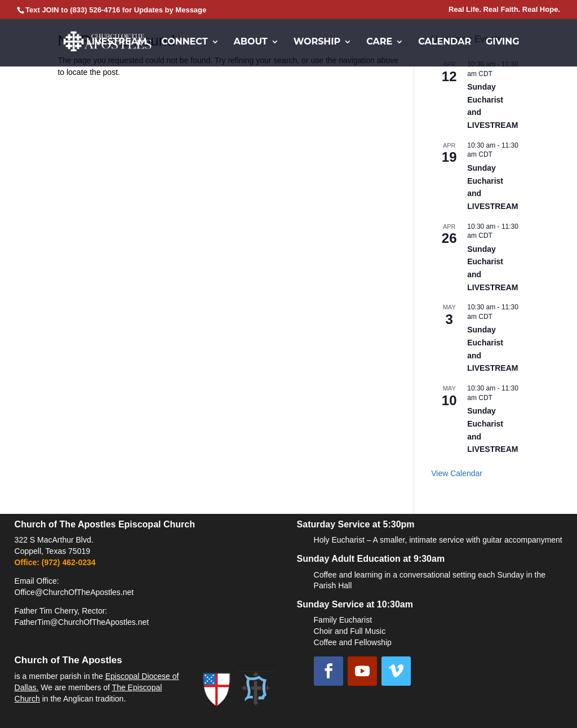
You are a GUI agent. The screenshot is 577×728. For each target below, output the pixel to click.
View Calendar (457, 473)
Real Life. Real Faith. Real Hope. (504, 10)
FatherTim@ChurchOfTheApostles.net (82, 622)
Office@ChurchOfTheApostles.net (74, 592)
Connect (184, 42)
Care (379, 42)
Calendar (445, 42)
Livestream (116, 42)
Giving (503, 42)
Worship (317, 42)
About (250, 42)
